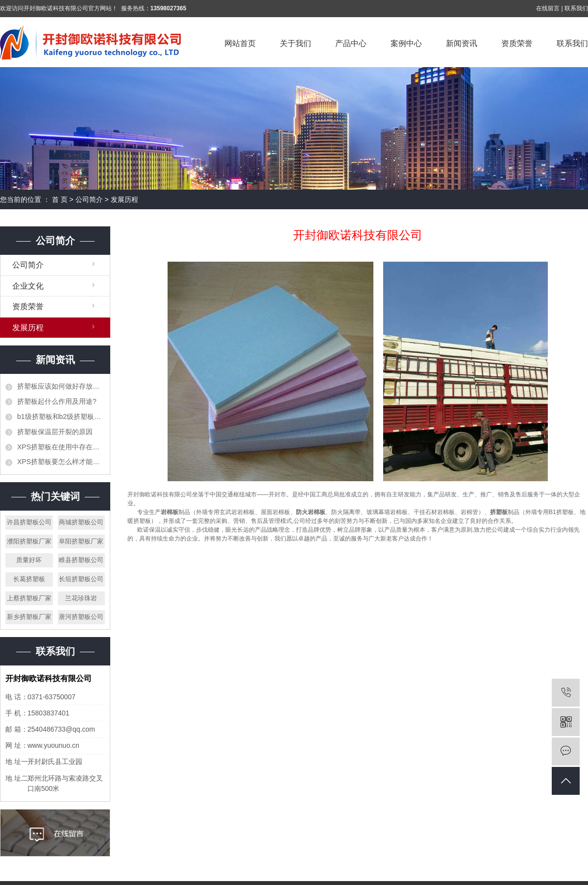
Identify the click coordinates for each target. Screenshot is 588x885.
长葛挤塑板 (29, 579)
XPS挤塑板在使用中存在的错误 (61, 447)
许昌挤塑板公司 (29, 522)
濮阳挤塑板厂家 (29, 541)
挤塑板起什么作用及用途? (57, 401)
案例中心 (406, 43)
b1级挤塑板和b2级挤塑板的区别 (61, 417)
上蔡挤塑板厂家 (29, 598)
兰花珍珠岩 (81, 598)
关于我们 (295, 43)
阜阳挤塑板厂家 (81, 541)
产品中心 (351, 43)
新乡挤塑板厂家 (29, 617)
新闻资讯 (462, 43)
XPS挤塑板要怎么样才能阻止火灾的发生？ (61, 462)
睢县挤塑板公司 (81, 560)
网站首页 (240, 43)
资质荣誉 (517, 43)
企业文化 (28, 286)
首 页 (60, 199)
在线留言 (548, 8)
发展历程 (28, 328)
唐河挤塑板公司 (81, 617)
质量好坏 (29, 560)
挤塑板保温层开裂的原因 (55, 432)
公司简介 (89, 199)
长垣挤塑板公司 (81, 579)
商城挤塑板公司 (81, 522)
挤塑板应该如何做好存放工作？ (61, 386)
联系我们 (576, 8)
